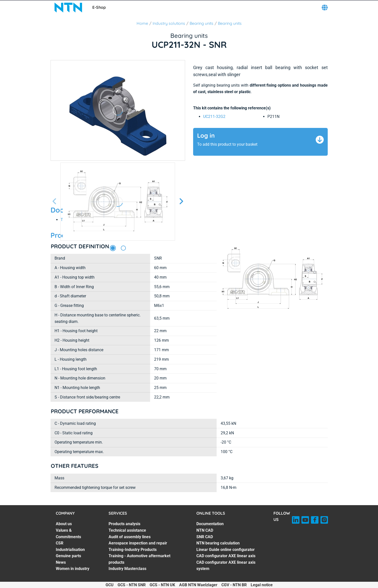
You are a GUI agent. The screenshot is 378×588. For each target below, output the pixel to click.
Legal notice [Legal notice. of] (262, 585)
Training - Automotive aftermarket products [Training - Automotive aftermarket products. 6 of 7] (139, 559)
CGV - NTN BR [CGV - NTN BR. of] (234, 585)
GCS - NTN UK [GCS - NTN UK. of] (162, 585)
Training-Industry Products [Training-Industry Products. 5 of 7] (133, 550)
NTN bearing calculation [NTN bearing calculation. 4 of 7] (218, 543)
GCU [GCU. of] (110, 585)
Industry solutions (169, 23)
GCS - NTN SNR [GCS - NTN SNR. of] (132, 585)
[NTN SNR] (68, 8)
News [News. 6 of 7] (61, 562)
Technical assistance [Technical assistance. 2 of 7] (127, 530)
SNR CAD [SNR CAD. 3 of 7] (205, 537)
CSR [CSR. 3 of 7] (60, 543)
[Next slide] (181, 202)
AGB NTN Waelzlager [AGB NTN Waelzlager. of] (198, 585)
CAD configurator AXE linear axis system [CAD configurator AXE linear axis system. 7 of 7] (226, 566)
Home (142, 23)
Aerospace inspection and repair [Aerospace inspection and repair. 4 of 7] (138, 543)
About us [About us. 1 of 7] (64, 524)
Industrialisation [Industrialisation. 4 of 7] (70, 550)
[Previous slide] (55, 202)
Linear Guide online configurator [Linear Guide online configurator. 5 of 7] (226, 550)
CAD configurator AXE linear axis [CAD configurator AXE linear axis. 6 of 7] (226, 556)
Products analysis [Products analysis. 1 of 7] (124, 524)
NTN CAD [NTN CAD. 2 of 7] (205, 530)
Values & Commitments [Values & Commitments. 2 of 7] (68, 534)
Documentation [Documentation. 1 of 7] (210, 524)
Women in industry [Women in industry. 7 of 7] (73, 569)
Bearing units (202, 23)
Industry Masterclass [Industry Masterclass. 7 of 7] (127, 569)
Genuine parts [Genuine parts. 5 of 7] (68, 556)
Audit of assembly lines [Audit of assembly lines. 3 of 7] (130, 537)
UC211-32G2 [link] (214, 117)
